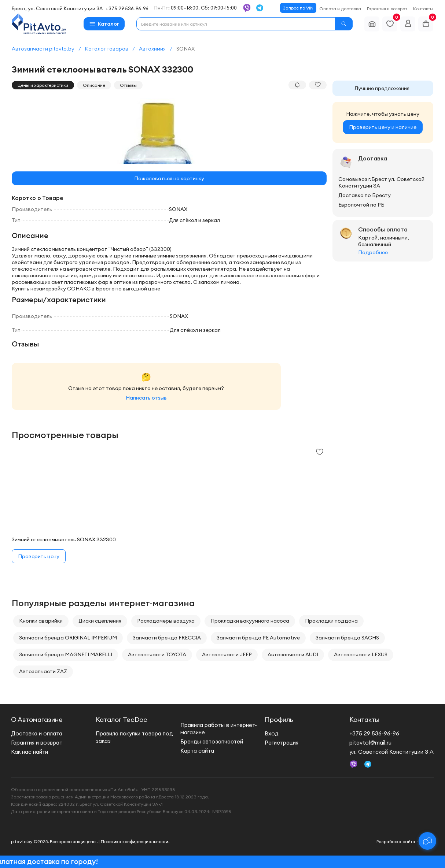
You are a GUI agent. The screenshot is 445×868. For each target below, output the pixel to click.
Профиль (279, 719)
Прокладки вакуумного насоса (250, 621)
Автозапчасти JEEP (227, 654)
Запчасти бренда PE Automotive (258, 638)
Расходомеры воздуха (166, 621)
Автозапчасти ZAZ (43, 671)
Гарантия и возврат (387, 9)
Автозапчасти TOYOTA (157, 654)
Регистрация (282, 743)
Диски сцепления (100, 621)
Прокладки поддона (331, 621)
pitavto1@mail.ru (370, 743)
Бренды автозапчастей (212, 741)
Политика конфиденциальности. (135, 841)
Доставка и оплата (37, 733)
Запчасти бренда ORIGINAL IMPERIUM (68, 638)
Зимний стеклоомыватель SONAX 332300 (64, 539)
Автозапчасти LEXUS (361, 654)
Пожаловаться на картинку (169, 178)
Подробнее (373, 252)
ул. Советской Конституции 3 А (391, 752)
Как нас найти (30, 752)
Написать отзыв (146, 398)
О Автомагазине (37, 719)
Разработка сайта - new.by (405, 841)
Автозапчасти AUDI (293, 654)
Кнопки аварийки (41, 621)
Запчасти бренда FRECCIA (167, 638)
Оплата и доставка (340, 9)
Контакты (423, 9)
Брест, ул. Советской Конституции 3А (57, 8)
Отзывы (128, 85)
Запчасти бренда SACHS (347, 638)
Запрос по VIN (298, 8)
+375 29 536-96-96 (127, 8)
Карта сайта (197, 751)
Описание (94, 85)
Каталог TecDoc (122, 719)
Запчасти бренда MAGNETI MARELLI (66, 654)
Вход (272, 733)
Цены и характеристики (43, 85)
